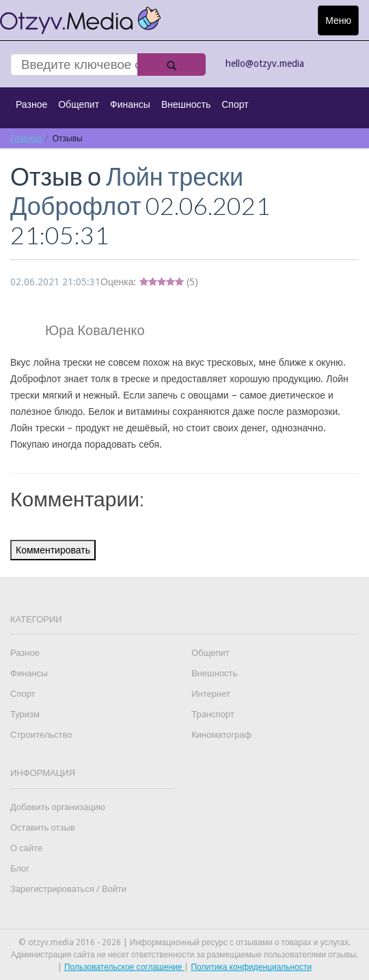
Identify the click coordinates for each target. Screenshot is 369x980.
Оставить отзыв (43, 827)
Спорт (235, 104)
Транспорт (213, 714)
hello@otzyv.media (265, 63)
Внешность (186, 104)
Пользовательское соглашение (124, 967)
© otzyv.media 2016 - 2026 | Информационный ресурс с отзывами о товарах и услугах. (184, 942)
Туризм (25, 714)
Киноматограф (221, 735)
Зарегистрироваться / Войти (68, 889)
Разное (31, 104)
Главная (26, 138)
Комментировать (53, 550)
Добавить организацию (58, 807)
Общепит (79, 104)
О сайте (26, 848)
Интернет (211, 694)
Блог (20, 868)
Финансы (130, 104)
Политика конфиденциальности (251, 967)
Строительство (41, 735)
